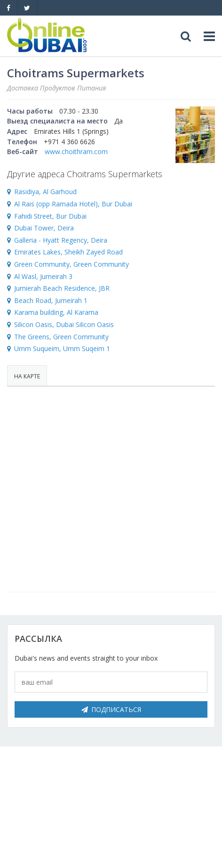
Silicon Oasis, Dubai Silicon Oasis (64, 324)
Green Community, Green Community (71, 264)
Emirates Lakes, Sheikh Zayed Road (68, 252)
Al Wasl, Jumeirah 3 (43, 276)
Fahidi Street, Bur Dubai (50, 216)
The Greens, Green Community (61, 337)
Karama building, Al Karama (56, 312)
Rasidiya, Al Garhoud (45, 192)
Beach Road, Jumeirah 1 (51, 300)
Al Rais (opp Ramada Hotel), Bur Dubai (73, 204)
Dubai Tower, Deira (44, 228)
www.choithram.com (76, 151)
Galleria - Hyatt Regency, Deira (61, 240)
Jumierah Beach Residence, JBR (62, 288)
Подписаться (111, 709)
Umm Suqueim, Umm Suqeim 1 (62, 348)
